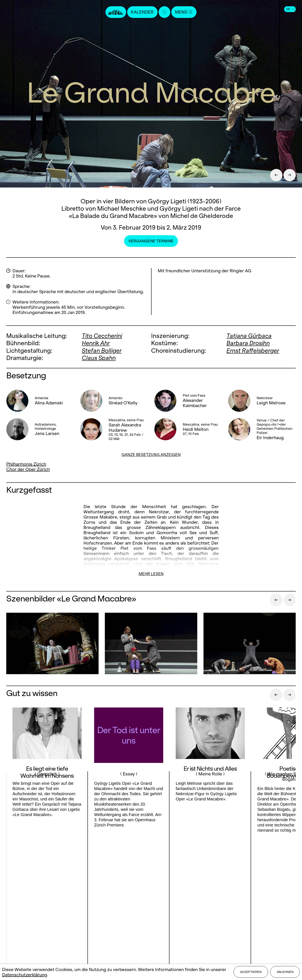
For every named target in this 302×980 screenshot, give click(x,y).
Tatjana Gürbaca (249, 336)
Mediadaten (151, 918)
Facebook (25, 911)
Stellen (151, 911)
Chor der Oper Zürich (28, 469)
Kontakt (151, 897)
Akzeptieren (251, 972)
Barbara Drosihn (248, 343)
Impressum (151, 926)
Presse (151, 904)
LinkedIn (50, 919)
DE (290, 9)
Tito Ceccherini (103, 336)
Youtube (77, 911)
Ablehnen (285, 972)
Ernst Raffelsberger (253, 350)
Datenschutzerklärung (25, 975)
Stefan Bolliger (102, 350)
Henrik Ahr (96, 343)
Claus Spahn (99, 358)
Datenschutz (151, 933)
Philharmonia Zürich (26, 464)
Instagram (49, 911)
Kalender (142, 12)
